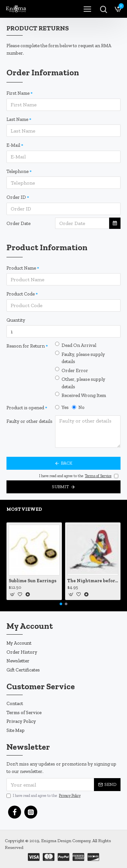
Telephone (17, 171)
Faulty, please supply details (80, 358)
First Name (18, 93)
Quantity (16, 320)
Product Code (21, 294)
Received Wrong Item (81, 395)
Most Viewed (24, 509)
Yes (62, 407)
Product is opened (25, 408)
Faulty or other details (29, 421)
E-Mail (13, 145)
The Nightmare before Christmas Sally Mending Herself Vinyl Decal (93, 581)
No (78, 407)
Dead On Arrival (76, 345)
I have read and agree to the (44, 796)
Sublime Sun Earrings (33, 581)
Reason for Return (26, 346)
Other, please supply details (80, 383)
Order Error (72, 370)
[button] (61, 604)
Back (67, 463)
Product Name (21, 268)
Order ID (16, 197)
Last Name (17, 119)
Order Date (18, 223)
